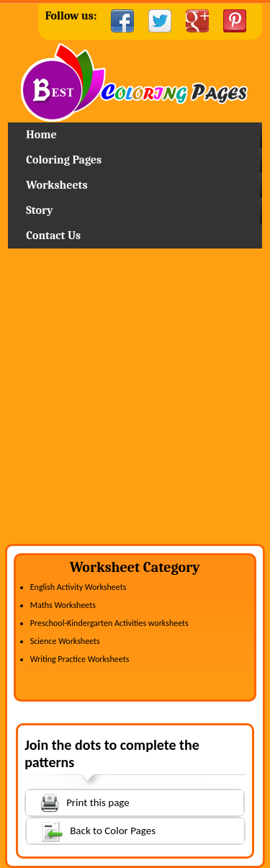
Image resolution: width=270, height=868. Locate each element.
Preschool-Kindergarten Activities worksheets (109, 623)
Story (39, 210)
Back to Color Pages (91, 830)
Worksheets (57, 185)
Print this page (78, 801)
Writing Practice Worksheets (80, 659)
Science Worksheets (65, 641)
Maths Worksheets (63, 605)
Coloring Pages (64, 160)
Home (135, 82)
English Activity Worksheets (78, 587)
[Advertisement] (135, 402)
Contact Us (53, 236)
